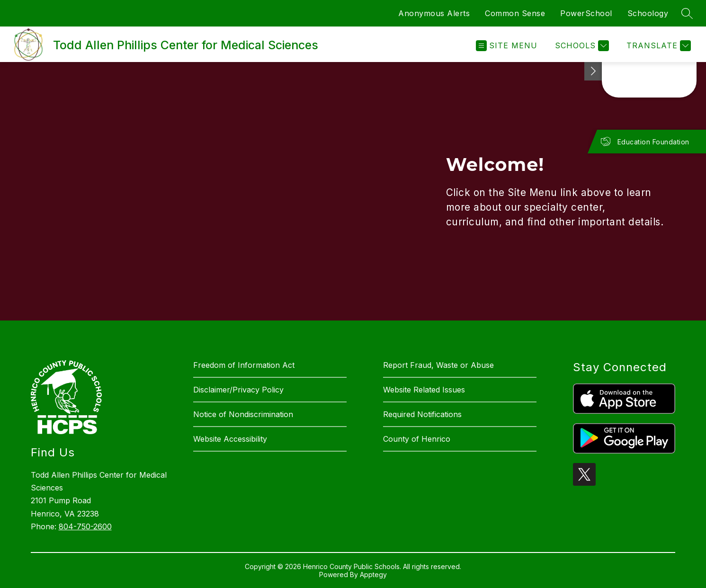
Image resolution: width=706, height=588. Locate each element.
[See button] (593, 71)
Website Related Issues (424, 390)
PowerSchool (586, 13)
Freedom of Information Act (244, 365)
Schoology (648, 13)
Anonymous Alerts (434, 13)
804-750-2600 (85, 526)
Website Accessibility (230, 439)
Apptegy (373, 575)
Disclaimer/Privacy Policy (238, 390)
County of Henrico (417, 439)
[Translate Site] (657, 46)
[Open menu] (507, 46)
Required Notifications (422, 414)
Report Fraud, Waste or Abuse (438, 365)
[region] (353, 191)
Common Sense (515, 13)
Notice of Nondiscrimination (243, 414)
